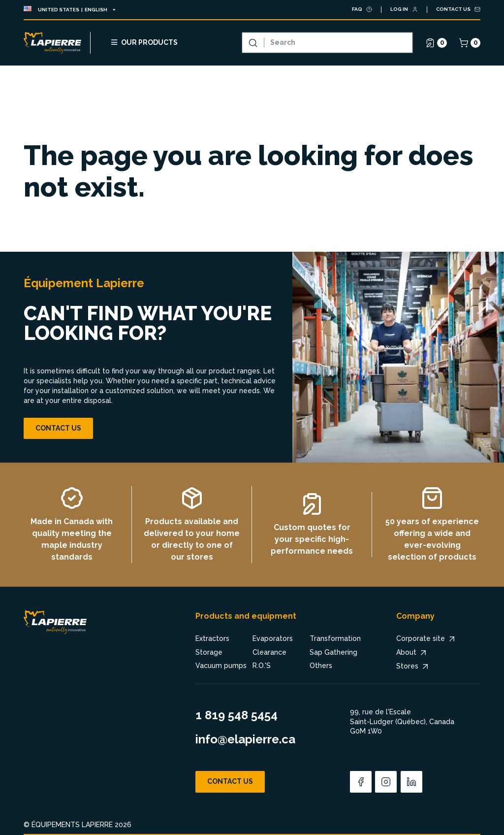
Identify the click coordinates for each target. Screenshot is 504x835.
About (412, 653)
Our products (144, 42)
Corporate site (426, 639)
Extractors (212, 638)
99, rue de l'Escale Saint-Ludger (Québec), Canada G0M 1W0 (402, 721)
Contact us (58, 428)
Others (321, 666)
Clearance (269, 652)
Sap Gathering (333, 652)
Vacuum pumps (221, 666)
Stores (413, 667)
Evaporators (273, 638)
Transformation (335, 638)
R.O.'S (262, 666)
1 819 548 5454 (236, 715)
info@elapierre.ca (245, 739)
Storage (209, 652)
